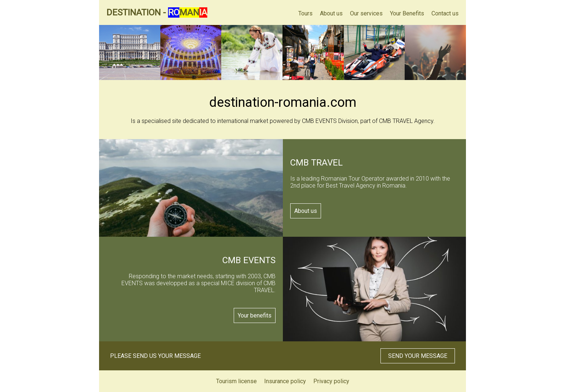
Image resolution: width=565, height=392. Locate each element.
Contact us (445, 13)
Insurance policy (285, 381)
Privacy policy (331, 381)
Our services (366, 13)
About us (331, 13)
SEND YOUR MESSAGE (418, 356)
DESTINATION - (157, 12)
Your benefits (255, 315)
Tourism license (236, 381)
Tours (305, 13)
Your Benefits (407, 13)
